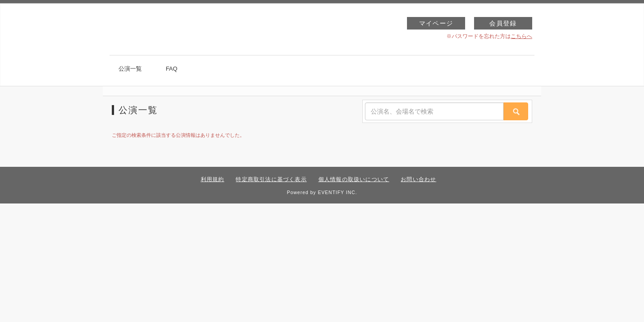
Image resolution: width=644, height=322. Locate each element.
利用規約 (213, 179)
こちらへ (521, 36)
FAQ (172, 69)
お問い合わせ (418, 179)
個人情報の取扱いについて (354, 179)
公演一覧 (130, 69)
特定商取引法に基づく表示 (271, 179)
